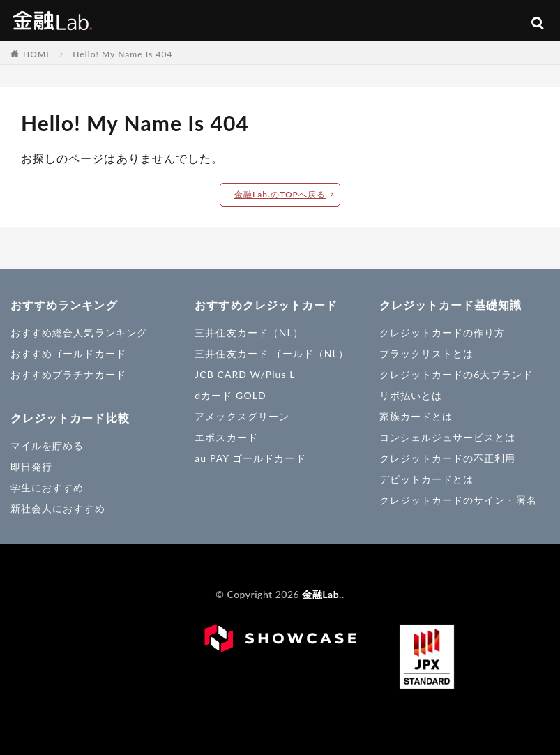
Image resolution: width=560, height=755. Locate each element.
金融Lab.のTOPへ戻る (280, 194)
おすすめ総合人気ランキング (79, 332)
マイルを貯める (47, 446)
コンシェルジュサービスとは (448, 437)
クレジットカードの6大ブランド (456, 374)
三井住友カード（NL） (249, 332)
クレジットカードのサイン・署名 (458, 500)
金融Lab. (52, 20)
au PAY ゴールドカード (250, 458)
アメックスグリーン (242, 416)
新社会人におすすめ (58, 508)
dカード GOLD (230, 395)
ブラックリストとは (427, 353)
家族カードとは (416, 416)
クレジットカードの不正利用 (448, 458)
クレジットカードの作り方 (442, 332)
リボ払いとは (411, 395)
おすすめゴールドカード (68, 353)
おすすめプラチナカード (68, 374)
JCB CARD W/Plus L (245, 374)
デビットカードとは (427, 479)
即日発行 (31, 466)
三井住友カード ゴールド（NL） (272, 353)
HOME (37, 54)
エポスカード (226, 437)
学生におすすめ (47, 487)
